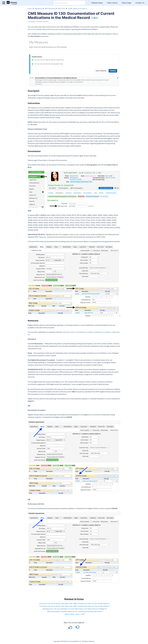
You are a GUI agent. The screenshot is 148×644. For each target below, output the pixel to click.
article (33, 29)
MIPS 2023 (62, 8)
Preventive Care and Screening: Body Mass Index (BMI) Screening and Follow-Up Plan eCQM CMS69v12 (75, 603)
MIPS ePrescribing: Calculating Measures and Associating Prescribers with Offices (75, 611)
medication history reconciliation (74, 332)
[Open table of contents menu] (4, 3)
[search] (69, 3)
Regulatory (38, 8)
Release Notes (97, 3)
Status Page (126, 3)
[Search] (87, 3)
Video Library (112, 3)
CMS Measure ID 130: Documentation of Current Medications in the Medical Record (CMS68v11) (75, 609)
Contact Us (140, 3)
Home (30, 8)
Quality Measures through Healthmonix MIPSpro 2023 (86, 8)
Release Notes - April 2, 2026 (75, 614)
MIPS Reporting (50, 8)
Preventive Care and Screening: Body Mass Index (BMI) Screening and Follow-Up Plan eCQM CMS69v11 (75, 606)
